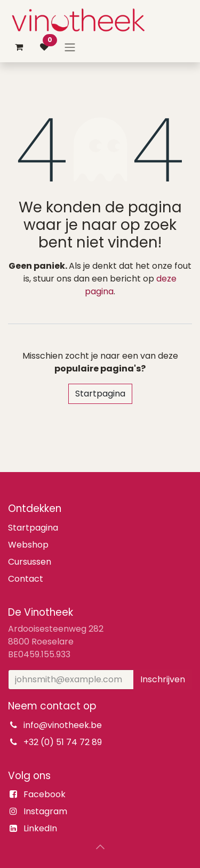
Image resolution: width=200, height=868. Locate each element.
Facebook (45, 794)
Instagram (45, 811)
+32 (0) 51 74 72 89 (63, 742)
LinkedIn (40, 828)
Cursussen (30, 562)
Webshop (28, 545)
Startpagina (100, 394)
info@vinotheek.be (63, 725)
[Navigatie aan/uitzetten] (70, 47)
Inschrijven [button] (163, 679)
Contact (26, 579)
